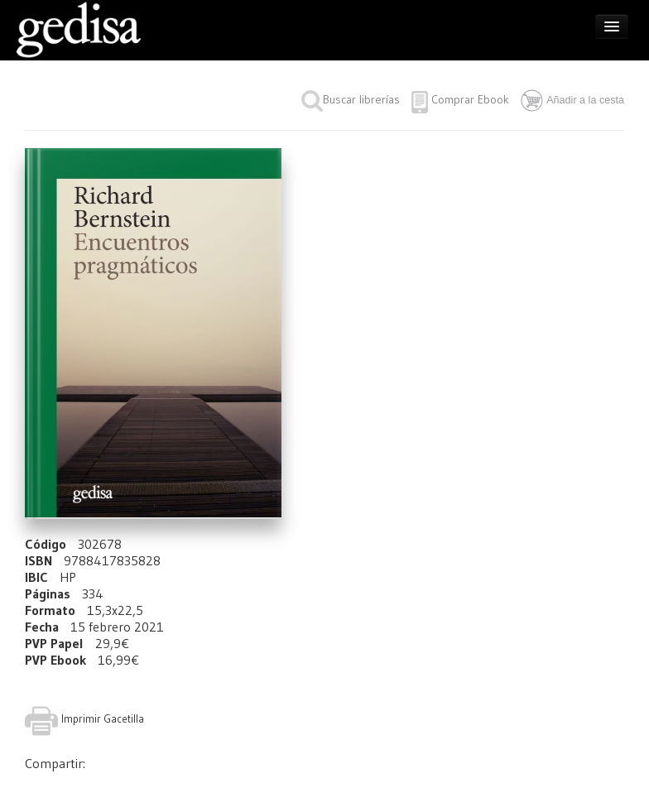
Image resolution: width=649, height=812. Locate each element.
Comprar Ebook (470, 99)
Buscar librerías (351, 99)
